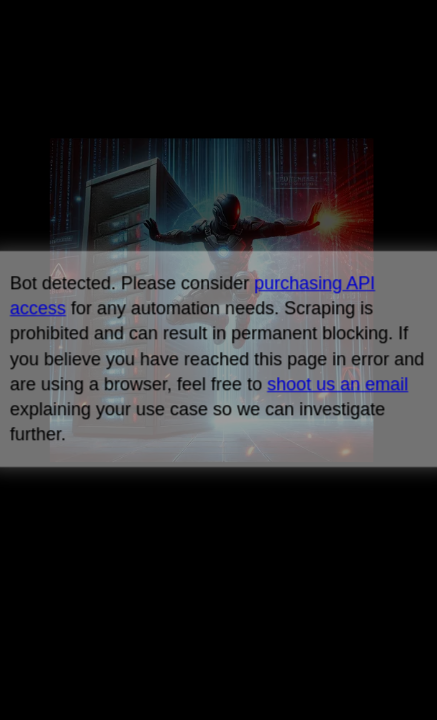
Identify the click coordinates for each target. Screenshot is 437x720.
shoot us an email (337, 384)
